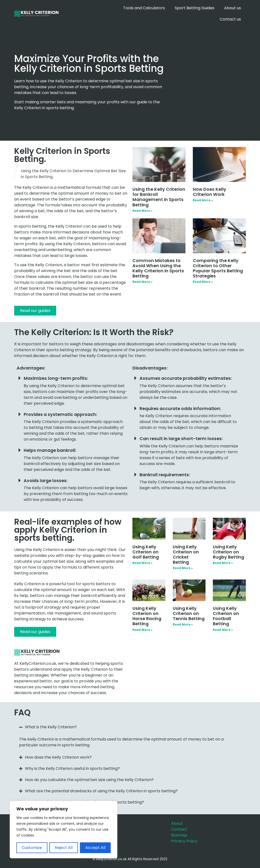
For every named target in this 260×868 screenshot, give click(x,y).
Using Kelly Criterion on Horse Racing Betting (147, 616)
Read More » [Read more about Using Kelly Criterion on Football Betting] (223, 630)
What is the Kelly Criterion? (51, 727)
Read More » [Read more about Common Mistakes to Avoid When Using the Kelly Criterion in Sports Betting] (142, 282)
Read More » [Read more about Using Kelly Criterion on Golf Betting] (142, 563)
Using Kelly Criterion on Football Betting (226, 616)
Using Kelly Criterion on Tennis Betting (189, 614)
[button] (130, 727)
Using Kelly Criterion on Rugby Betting (228, 552)
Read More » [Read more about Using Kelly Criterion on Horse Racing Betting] (142, 630)
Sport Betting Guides (195, 8)
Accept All (95, 848)
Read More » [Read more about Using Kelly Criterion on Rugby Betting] (223, 563)
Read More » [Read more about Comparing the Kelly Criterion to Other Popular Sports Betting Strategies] (203, 282)
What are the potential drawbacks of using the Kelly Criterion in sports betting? (101, 791)
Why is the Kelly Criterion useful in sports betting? (72, 768)
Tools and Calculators (144, 8)
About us (233, 8)
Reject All (64, 848)
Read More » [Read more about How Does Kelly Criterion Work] (203, 200)
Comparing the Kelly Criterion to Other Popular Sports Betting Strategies (218, 268)
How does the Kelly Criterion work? (58, 757)
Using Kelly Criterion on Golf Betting (146, 552)
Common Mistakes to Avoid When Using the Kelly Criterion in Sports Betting (158, 268)
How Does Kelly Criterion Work (210, 192)
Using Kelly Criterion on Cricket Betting (186, 555)
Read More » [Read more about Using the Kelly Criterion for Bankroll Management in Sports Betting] (142, 211)
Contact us (230, 19)
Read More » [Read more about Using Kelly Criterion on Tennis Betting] (183, 624)
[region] (64, 830)
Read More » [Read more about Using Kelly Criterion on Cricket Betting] (183, 568)
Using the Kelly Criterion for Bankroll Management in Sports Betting (159, 197)
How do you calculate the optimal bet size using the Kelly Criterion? (89, 780)
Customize (32, 848)
